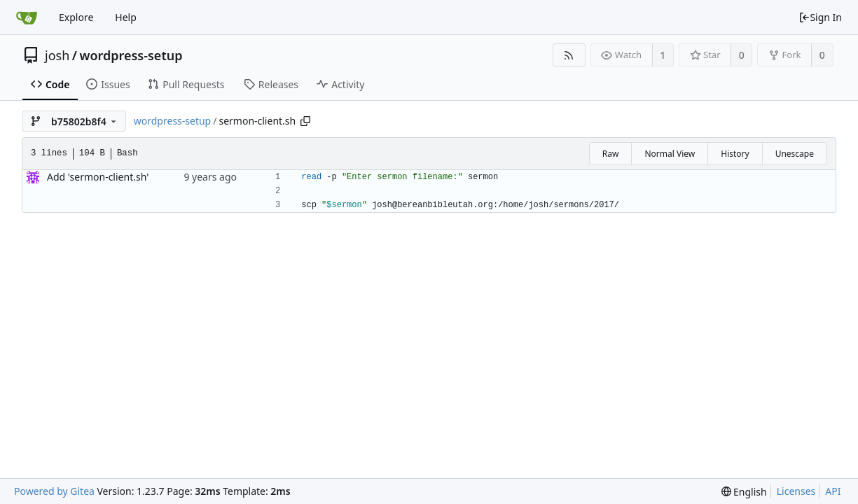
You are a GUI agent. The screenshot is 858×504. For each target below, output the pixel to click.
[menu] (744, 492)
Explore (76, 17)
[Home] (27, 17)
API (833, 491)
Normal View (670, 154)
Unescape (795, 154)
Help (126, 17)
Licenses (796, 491)
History (735, 154)
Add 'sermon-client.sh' (98, 177)
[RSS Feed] (569, 55)
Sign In (820, 17)
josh (57, 55)
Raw (611, 154)
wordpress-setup (131, 55)
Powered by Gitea (54, 491)
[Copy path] (305, 121)
